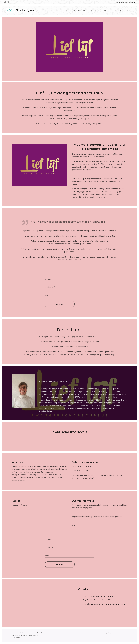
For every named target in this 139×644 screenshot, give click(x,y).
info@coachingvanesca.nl (127, 2)
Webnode (124, 633)
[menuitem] (70, 11)
